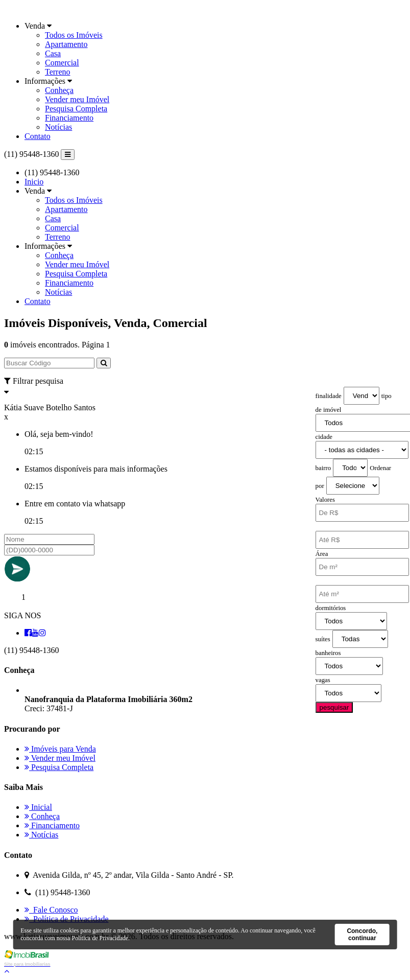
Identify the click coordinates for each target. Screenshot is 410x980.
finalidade (329, 396)
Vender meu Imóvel (77, 99)
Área (322, 554)
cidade (324, 437)
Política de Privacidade (67, 919)
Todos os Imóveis (74, 35)
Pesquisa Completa (76, 109)
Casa (53, 53)
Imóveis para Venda (60, 749)
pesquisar (334, 707)
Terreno (58, 72)
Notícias (58, 127)
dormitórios (331, 608)
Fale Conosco (51, 910)
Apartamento (66, 44)
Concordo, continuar (362, 935)
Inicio (34, 182)
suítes (323, 639)
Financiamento (69, 118)
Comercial (62, 63)
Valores (325, 500)
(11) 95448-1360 (31, 154)
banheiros (328, 653)
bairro (323, 468)
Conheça (59, 90)
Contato (38, 136)
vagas (323, 680)
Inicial (38, 807)
